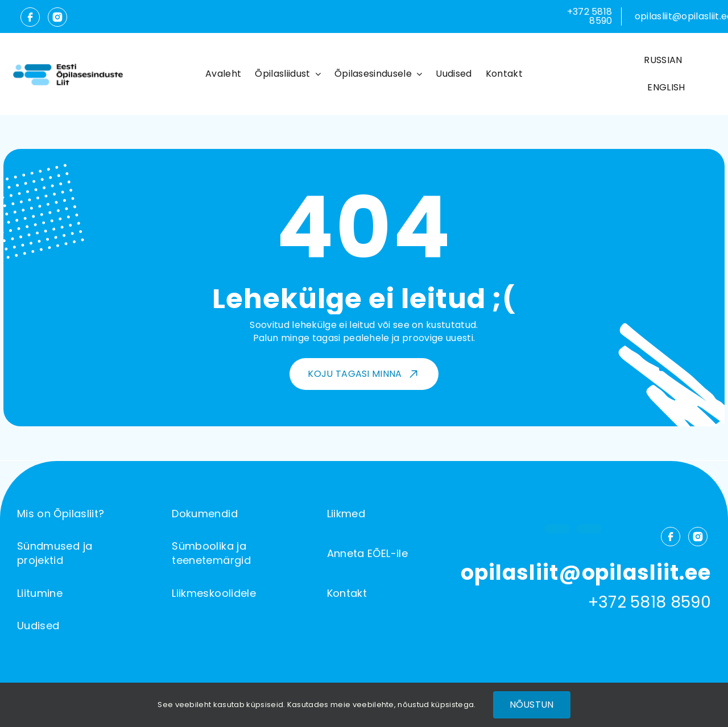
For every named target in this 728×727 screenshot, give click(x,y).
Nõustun (532, 705)
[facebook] (31, 20)
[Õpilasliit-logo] (68, 65)
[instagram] (55, 20)
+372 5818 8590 (590, 16)
